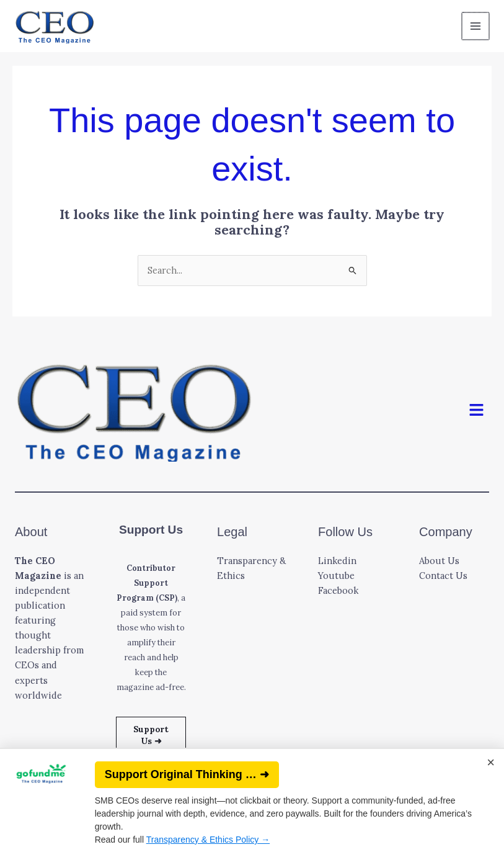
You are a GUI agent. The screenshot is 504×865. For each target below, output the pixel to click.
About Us (439, 561)
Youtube (336, 576)
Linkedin (337, 561)
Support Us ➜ (151, 735)
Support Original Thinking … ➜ (187, 774)
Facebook (338, 590)
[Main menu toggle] (476, 26)
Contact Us (443, 576)
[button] (477, 410)
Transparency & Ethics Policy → (208, 840)
